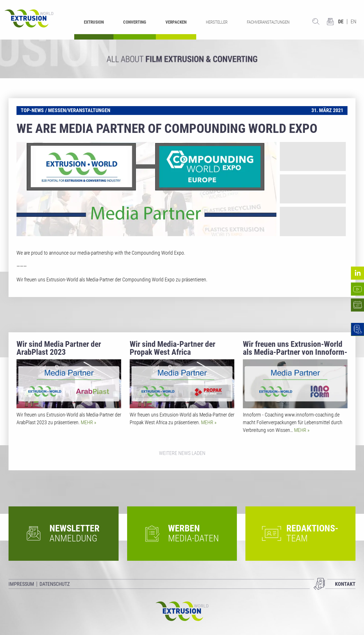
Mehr (87, 422)
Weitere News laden (182, 453)
